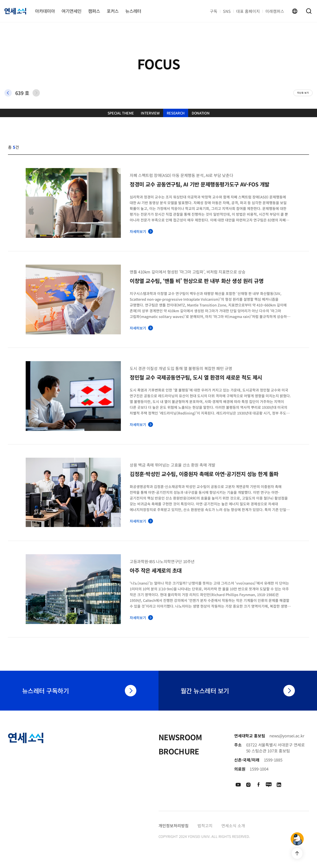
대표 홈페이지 (248, 11)
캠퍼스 (94, 11)
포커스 (113, 11)
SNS (227, 11)
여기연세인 (72, 11)
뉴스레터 (133, 11)
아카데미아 (45, 11)
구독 (214, 11)
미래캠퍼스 (275, 11)
